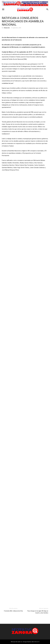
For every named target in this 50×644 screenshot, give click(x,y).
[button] (3, 9)
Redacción (7, 28)
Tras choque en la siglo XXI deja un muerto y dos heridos (38, 612)
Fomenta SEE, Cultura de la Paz (13, 611)
